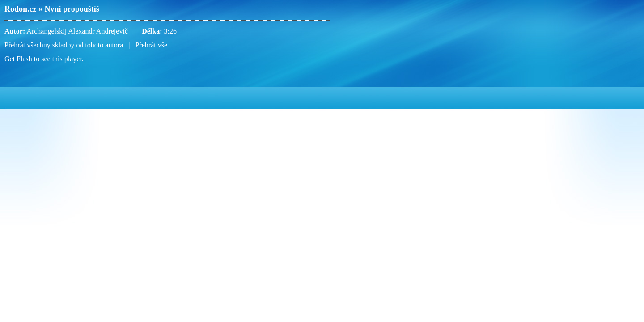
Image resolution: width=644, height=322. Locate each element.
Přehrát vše (151, 45)
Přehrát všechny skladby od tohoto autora (64, 45)
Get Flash (18, 59)
